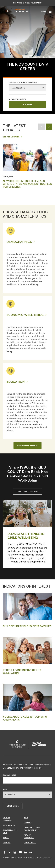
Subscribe (13, 806)
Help (26, 818)
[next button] (49, 127)
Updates (7, 843)
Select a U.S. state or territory (24, 82)
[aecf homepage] (7, 11)
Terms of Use (30, 843)
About (6, 838)
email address (10, 775)
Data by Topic (9, 825)
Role (5, 789)
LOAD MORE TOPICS (27, 445)
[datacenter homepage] (22, 11)
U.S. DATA (27, 105)
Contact (27, 822)
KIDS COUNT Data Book (28, 491)
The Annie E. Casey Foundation (28, 3)
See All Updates (11, 137)
